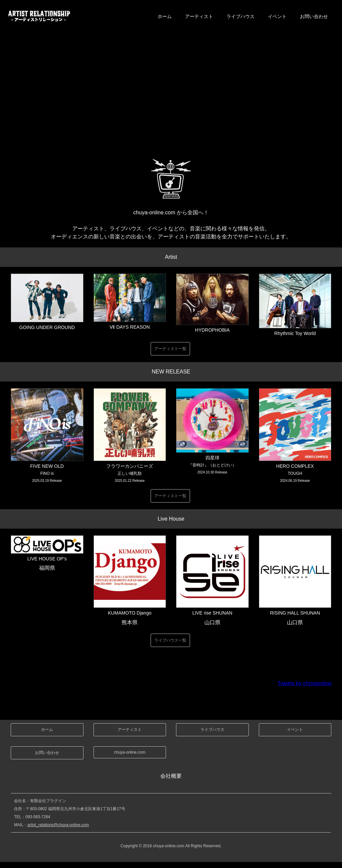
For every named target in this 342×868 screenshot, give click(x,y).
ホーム (165, 16)
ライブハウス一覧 (170, 640)
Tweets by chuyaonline (305, 683)
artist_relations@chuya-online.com (58, 825)
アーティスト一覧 (170, 349)
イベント (277, 16)
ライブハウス (240, 16)
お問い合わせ (314, 16)
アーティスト (199, 16)
